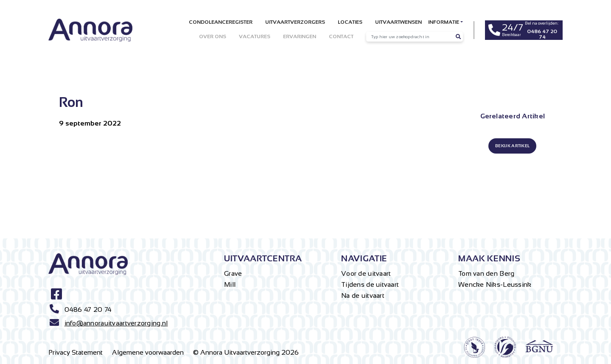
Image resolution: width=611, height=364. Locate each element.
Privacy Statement (76, 352)
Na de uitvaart (363, 295)
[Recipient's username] (410, 37)
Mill (230, 284)
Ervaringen (300, 36)
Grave (233, 273)
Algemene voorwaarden (148, 352)
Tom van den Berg (486, 273)
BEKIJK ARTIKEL (512, 146)
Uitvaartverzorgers (295, 22)
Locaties (350, 22)
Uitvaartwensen (398, 22)
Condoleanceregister (221, 22)
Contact (341, 36)
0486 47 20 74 (88, 309)
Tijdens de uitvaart (370, 284)
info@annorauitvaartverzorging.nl (116, 323)
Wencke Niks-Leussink (495, 284)
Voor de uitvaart (366, 273)
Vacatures (255, 36)
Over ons (213, 36)
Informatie (444, 22)
